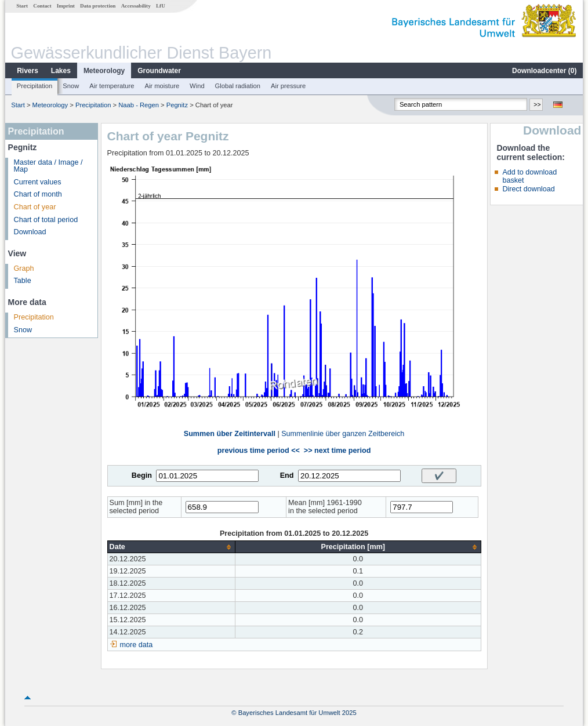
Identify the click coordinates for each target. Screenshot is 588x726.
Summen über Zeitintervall (230, 434)
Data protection (98, 6)
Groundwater (159, 71)
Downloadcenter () (544, 71)
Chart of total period (46, 220)
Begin (142, 475)
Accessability (136, 6)
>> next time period (337, 451)
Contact (42, 6)
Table (23, 281)
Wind (197, 86)
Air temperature (112, 86)
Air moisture (162, 86)
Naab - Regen (139, 105)
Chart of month (38, 194)
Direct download (528, 189)
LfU (161, 6)
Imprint (66, 6)
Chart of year (35, 207)
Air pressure (288, 86)
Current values (38, 182)
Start (22, 6)
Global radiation (238, 86)
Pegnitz (177, 105)
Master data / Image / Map (48, 166)
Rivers (28, 71)
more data (137, 645)
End (287, 475)
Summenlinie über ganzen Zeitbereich (343, 434)
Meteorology (104, 71)
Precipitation (35, 86)
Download (30, 232)
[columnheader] (171, 547)
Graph (24, 268)
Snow (71, 86)
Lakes (61, 71)
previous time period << (259, 451)
